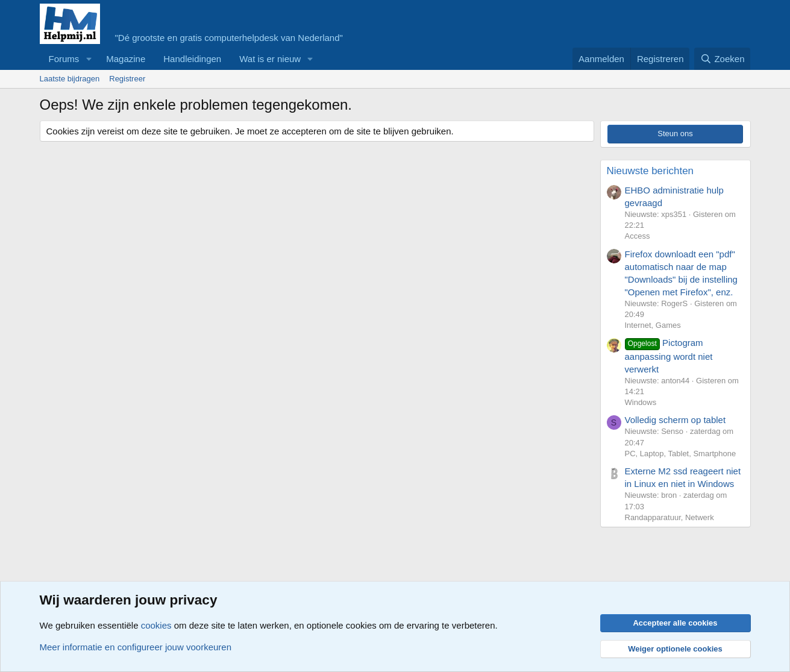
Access (638, 236)
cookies (156, 625)
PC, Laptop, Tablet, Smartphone (681, 454)
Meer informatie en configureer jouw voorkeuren (136, 647)
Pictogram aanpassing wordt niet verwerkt (669, 356)
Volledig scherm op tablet (676, 420)
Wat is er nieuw (270, 59)
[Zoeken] (723, 59)
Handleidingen (192, 59)
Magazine (126, 59)
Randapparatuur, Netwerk (669, 517)
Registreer (127, 79)
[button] (89, 59)
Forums (64, 59)
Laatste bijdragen (70, 79)
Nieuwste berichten (650, 171)
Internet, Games (653, 325)
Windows (641, 402)
